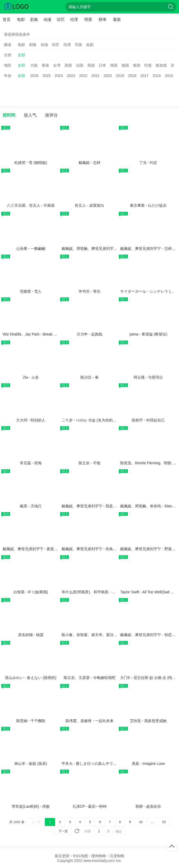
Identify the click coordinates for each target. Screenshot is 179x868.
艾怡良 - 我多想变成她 (148, 721)
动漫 (47, 19)
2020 (108, 76)
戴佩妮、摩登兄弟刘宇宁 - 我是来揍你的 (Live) (100, 506)
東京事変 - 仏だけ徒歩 (148, 205)
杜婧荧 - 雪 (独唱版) (31, 163)
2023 (71, 76)
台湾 (57, 65)
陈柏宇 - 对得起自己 (148, 420)
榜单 (103, 19)
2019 (120, 76)
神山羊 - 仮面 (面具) (31, 764)
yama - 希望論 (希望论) (148, 334)
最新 (117, 19)
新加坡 (161, 65)
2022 (83, 76)
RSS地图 (80, 856)
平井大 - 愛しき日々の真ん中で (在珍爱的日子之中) (104, 764)
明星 (88, 19)
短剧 (90, 45)
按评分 (51, 115)
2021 (96, 76)
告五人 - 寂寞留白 (89, 205)
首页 (7, 19)
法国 (80, 65)
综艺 (61, 19)
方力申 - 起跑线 (89, 334)
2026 (34, 76)
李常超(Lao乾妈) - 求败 (31, 806)
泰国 (137, 65)
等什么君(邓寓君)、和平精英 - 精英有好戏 (96, 592)
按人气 (30, 115)
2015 (169, 76)
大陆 (34, 65)
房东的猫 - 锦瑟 (31, 635)
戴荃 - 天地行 (31, 506)
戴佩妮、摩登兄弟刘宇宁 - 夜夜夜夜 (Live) (37, 549)
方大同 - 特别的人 (31, 420)
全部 (21, 55)
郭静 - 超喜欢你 (148, 806)
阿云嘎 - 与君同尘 (148, 377)
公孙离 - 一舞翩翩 (31, 249)
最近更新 (62, 856)
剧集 (34, 19)
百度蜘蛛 (117, 856)
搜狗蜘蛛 (99, 856)
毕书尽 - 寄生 (89, 291)
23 (164, 822)
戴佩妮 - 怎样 (89, 163)
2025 (47, 76)
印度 (148, 65)
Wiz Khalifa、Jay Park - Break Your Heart (37, 334)
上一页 (36, 822)
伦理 (74, 19)
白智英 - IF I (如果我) (31, 592)
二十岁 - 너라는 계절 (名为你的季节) (91, 420)
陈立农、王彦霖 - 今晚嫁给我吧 (89, 678)
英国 (91, 65)
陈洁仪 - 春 (89, 377)
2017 (144, 76)
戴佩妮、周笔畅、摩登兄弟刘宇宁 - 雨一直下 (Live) (104, 249)
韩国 (114, 65)
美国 (68, 65)
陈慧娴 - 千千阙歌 (31, 721)
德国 (125, 65)
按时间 (9, 115)
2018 (132, 76)
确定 (119, 832)
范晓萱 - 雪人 (31, 291)
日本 (102, 65)
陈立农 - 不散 (89, 463)
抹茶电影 (16, 7)
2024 (59, 76)
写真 (78, 45)
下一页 (63, 831)
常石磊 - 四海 (31, 463)
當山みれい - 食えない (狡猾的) (31, 678)
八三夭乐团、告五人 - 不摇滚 (31, 205)
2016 (157, 76)
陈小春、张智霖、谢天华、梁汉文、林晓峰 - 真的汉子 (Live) (111, 635)
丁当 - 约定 (148, 163)
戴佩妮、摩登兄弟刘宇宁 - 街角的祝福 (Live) (98, 549)
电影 (21, 19)
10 (141, 822)
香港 (45, 65)
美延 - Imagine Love (148, 764)
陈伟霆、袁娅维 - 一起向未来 (89, 721)
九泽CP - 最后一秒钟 (90, 806)
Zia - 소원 (31, 377)
